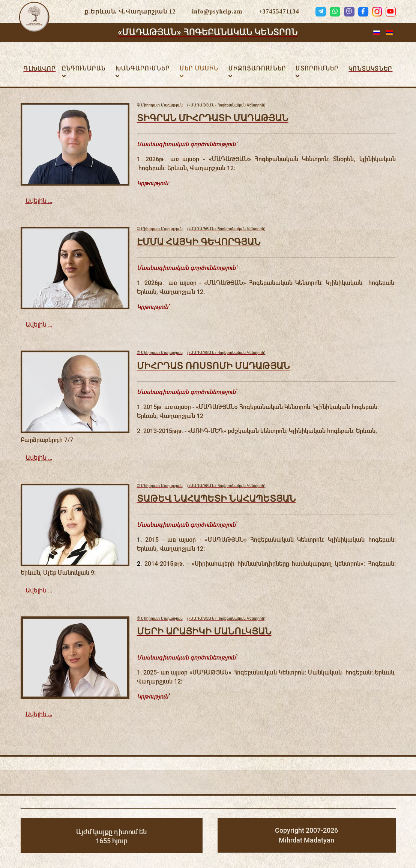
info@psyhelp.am (217, 11)
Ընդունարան (84, 68)
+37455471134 (279, 11)
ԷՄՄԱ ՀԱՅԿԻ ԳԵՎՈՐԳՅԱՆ (199, 241)
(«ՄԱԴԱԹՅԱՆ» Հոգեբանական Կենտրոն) (201, 105)
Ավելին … (39, 201)
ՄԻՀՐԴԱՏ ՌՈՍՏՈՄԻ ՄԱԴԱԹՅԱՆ (213, 365)
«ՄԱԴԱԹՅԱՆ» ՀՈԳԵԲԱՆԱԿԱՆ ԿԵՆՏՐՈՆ (208, 32)
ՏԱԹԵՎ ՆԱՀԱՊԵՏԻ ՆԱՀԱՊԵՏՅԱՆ (216, 498)
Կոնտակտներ (370, 69)
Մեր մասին (199, 68)
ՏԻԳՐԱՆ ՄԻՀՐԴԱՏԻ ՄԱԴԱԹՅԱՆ (213, 118)
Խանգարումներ (143, 68)
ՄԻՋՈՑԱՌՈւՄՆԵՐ (257, 68)
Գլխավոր (40, 69)
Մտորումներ (317, 68)
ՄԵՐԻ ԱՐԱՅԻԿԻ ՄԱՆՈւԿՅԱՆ (204, 631)
